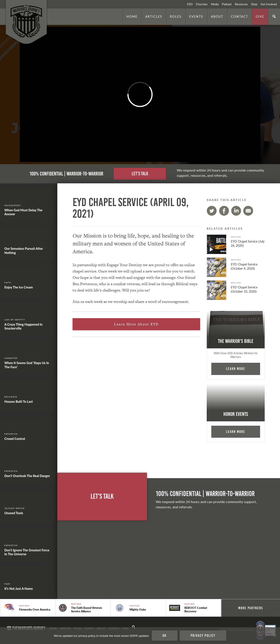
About (217, 16)
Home (132, 16)
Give (260, 16)
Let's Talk (140, 174)
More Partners (251, 608)
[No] (275, 636)
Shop (254, 4)
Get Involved (269, 4)
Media (215, 4)
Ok (164, 635)
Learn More (236, 369)
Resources (241, 4)
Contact (240, 16)
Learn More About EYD (136, 324)
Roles (176, 16)
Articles (154, 16)
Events (196, 16)
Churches (202, 4)
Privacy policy (203, 635)
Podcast (227, 4)
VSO (190, 4)
